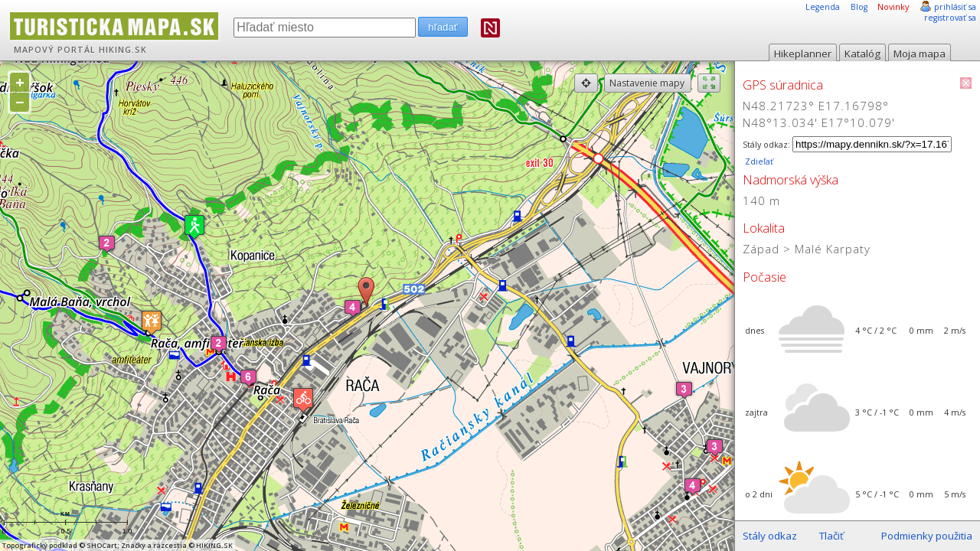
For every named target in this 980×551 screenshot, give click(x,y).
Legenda (823, 7)
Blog (859, 7)
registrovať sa (950, 18)
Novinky (893, 7)
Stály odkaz (770, 536)
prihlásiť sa (955, 7)
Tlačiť (831, 536)
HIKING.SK (123, 50)
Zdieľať (758, 161)
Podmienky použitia (927, 536)
